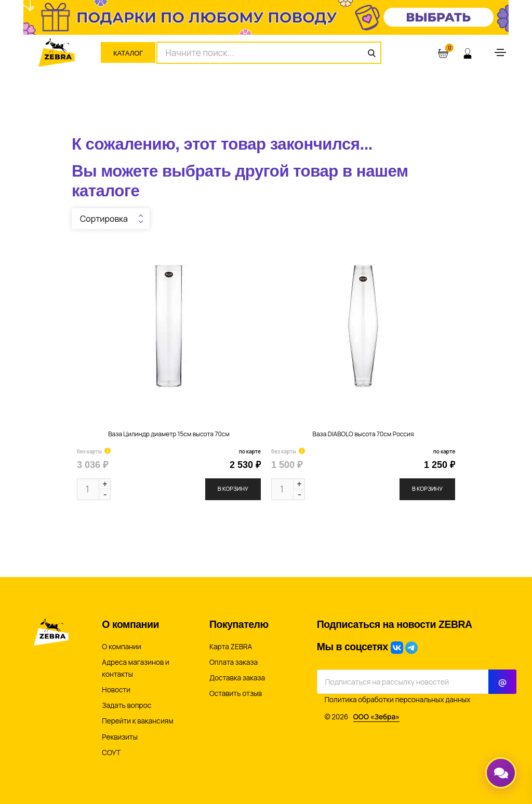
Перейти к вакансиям (137, 721)
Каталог (128, 53)
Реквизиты (120, 737)
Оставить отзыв (236, 693)
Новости (116, 690)
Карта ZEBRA (231, 647)
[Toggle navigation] (500, 52)
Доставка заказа (237, 678)
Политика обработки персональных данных (398, 700)
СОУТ (111, 753)
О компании (121, 647)
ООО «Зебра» (376, 717)
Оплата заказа (234, 662)
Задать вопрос (127, 705)
